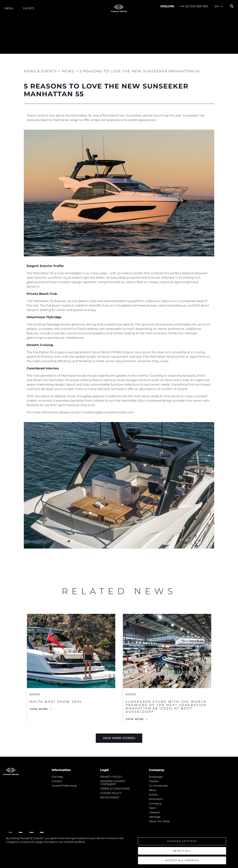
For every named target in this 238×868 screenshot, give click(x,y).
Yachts (28, 8)
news (152, 790)
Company (155, 803)
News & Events (40, 71)
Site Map (57, 777)
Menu (9, 8)
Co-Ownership (158, 786)
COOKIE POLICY (111, 793)
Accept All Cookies (182, 860)
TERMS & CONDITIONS (115, 789)
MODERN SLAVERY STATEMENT (113, 783)
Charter (154, 781)
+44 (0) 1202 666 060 (193, 6)
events (153, 795)
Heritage (155, 817)
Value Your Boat (159, 821)
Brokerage (156, 777)
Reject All (182, 851)
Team (152, 808)
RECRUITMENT (110, 798)
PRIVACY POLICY (111, 777)
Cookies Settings (182, 841)
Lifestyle (154, 812)
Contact (57, 781)
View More (39, 709)
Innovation (156, 799)
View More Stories (119, 738)
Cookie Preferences (64, 786)
